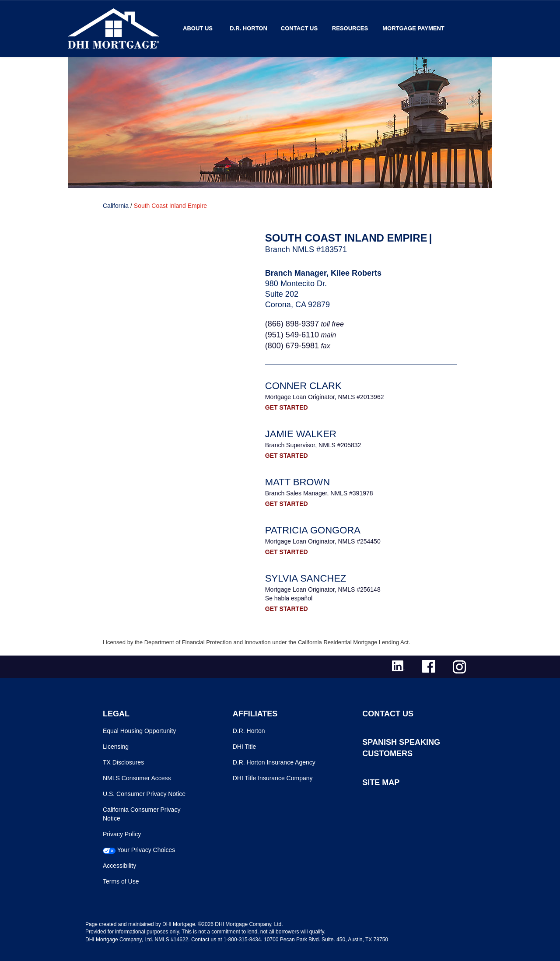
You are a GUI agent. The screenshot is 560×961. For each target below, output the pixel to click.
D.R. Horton (248, 28)
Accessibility (119, 866)
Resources (350, 28)
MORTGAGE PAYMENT (413, 28)
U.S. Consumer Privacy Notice (144, 794)
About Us (198, 28)
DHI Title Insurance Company (273, 778)
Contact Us (299, 28)
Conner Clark (303, 386)
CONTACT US (388, 714)
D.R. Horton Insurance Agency (274, 762)
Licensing (116, 747)
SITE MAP (381, 782)
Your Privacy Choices (146, 850)
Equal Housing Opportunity (139, 731)
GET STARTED (287, 407)
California (116, 206)
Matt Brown (297, 482)
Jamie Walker (301, 434)
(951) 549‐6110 (292, 335)
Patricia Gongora (313, 530)
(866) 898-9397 (292, 324)
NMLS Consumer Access (137, 778)
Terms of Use (121, 881)
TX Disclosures (123, 762)
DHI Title (245, 747)
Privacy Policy (122, 834)
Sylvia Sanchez (306, 578)
